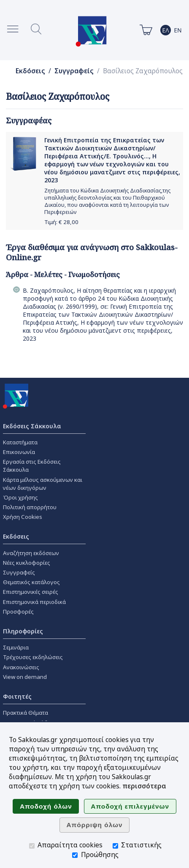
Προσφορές (18, 612)
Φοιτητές (17, 696)
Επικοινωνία (19, 452)
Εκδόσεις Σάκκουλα (32, 426)
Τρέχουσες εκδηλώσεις (33, 657)
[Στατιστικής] (115, 846)
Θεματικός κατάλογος (31, 582)
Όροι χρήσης (20, 497)
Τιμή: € (61, 222)
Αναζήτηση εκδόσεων (31, 553)
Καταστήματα (20, 442)
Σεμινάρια (16, 647)
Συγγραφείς (74, 71)
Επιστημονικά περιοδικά (34, 602)
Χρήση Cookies (23, 517)
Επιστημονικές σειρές (31, 592)
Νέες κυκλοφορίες (27, 563)
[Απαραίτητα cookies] (32, 846)
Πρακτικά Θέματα (26, 713)
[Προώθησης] (75, 855)
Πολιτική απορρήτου (30, 507)
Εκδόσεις (30, 71)
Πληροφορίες (23, 631)
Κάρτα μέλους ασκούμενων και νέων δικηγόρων (43, 484)
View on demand (25, 677)
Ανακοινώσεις (21, 667)
